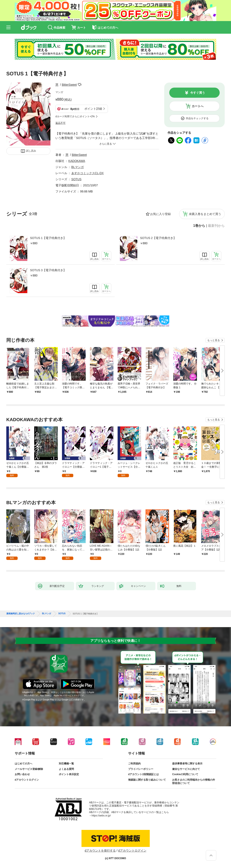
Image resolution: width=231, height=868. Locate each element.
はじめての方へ (24, 764)
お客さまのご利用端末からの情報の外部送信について (194, 781)
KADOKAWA (77, 161)
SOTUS (76, 179)
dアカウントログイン (27, 780)
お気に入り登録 (160, 214)
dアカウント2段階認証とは (143, 774)
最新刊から (216, 226)
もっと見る (214, 340)
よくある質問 (66, 769)
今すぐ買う (198, 93)
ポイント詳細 (93, 109)
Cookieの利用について (185, 774)
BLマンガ (78, 167)
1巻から (199, 226)
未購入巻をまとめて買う (205, 214)
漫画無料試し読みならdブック (21, 614)
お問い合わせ (22, 774)
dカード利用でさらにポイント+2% (75, 116)
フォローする (80, 85)
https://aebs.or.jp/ (101, 816)
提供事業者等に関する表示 (187, 764)
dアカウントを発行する (100, 851)
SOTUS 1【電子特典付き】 (48, 238)
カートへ (198, 106)
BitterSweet (69, 85)
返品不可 (60, 123)
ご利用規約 (134, 764)
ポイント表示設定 (69, 774)
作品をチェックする (197, 118)
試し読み (31, 151)
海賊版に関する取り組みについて (147, 780)
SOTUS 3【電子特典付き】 (48, 270)
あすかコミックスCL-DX (88, 173)
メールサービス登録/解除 (29, 769)
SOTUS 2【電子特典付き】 (158, 238)
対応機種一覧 (66, 764)
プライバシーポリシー (141, 769)
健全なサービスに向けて (186, 769)
